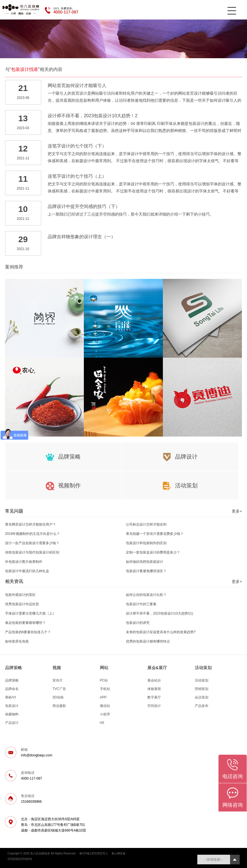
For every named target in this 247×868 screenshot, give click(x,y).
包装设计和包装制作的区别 (146, 543)
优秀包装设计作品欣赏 (22, 604)
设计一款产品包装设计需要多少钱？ (32, 543)
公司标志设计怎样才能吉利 (146, 524)
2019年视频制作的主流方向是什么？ (33, 534)
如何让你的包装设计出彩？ (146, 595)
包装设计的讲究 (138, 623)
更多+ (237, 511)
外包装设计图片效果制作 (24, 562)
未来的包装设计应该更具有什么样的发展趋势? (161, 632)
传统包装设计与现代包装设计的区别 (32, 552)
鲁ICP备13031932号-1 (93, 853)
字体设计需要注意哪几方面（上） (30, 613)
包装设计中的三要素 (141, 604)
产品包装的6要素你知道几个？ (28, 632)
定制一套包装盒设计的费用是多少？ (153, 552)
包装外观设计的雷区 (20, 595)
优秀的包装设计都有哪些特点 (148, 641)
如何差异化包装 (17, 641)
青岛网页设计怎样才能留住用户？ (30, 524)
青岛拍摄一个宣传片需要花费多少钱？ (155, 534)
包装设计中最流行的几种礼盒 (27, 571)
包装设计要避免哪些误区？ (146, 571)
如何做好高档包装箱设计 (145, 562)
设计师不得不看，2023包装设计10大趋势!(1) (159, 613)
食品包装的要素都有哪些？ (25, 623)
